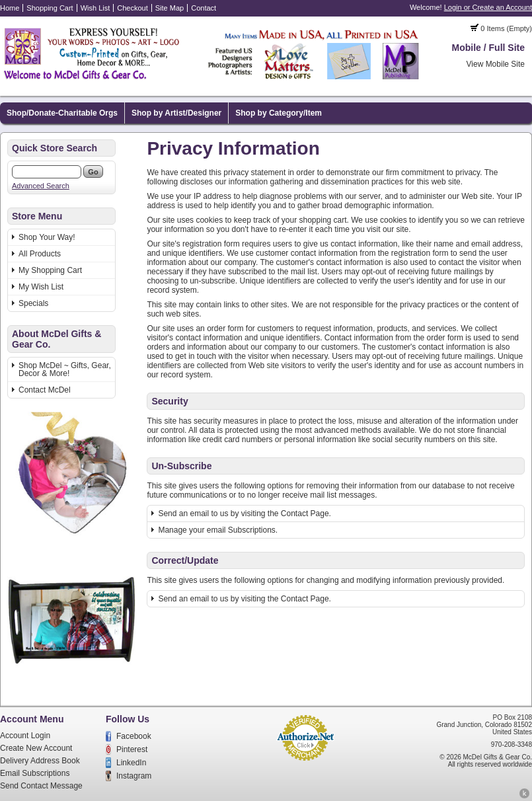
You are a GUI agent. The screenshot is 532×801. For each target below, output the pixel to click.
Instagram (134, 776)
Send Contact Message (41, 786)
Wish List (95, 8)
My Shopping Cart (50, 270)
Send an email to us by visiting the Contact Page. (245, 514)
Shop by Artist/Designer (176, 113)
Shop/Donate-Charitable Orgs (62, 113)
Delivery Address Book (40, 761)
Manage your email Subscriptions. (218, 530)
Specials (33, 303)
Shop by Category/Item (279, 113)
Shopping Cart (50, 8)
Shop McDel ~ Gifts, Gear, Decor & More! (65, 369)
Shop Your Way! (47, 237)
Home (10, 8)
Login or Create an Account (488, 7)
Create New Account (36, 748)
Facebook (134, 736)
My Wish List (41, 287)
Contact (204, 8)
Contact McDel (45, 390)
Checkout (132, 8)
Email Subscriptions (35, 773)
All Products (40, 254)
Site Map (170, 8)
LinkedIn (131, 763)
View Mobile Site (496, 64)
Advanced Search (41, 186)
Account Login (25, 736)
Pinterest (132, 749)
